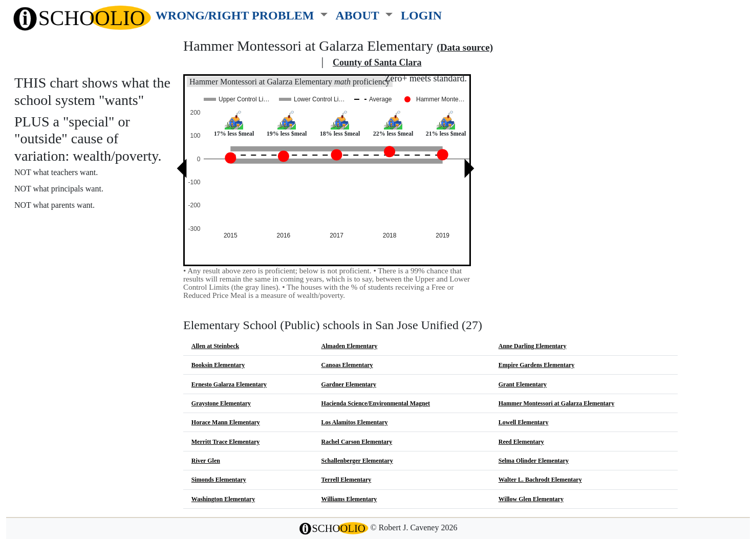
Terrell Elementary (347, 480)
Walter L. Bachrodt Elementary (540, 480)
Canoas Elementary (347, 365)
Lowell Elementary (524, 422)
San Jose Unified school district (251, 62)
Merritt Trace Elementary (226, 442)
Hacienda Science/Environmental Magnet (376, 403)
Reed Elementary (521, 442)
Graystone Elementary (221, 403)
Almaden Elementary (350, 346)
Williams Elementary (349, 499)
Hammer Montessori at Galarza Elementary (556, 403)
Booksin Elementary (218, 365)
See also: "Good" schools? (65, 246)
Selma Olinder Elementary (534, 461)
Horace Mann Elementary (226, 422)
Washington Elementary (223, 499)
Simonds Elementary (219, 480)
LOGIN (421, 15)
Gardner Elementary (349, 384)
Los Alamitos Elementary (355, 422)
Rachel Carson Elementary (357, 442)
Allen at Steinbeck (215, 346)
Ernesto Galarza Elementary (229, 384)
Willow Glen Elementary (531, 499)
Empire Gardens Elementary (536, 365)
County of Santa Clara (377, 62)
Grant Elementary (523, 384)
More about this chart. (59, 224)
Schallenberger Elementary (357, 461)
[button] (242, 13)
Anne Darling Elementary (533, 346)
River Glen (206, 461)
